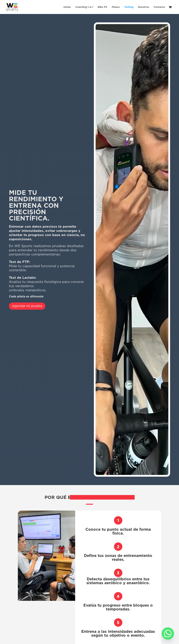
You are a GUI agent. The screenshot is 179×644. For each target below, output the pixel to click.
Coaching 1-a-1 (84, 7)
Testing (129, 7)
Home (67, 7)
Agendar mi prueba (27, 306)
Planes (116, 7)
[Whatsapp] (168, 634)
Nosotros (144, 7)
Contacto (159, 7)
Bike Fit (102, 7)
